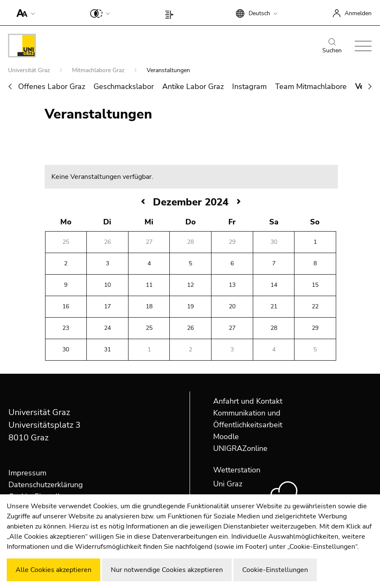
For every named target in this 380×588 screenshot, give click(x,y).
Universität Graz (30, 70)
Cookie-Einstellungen (275, 570)
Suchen (332, 46)
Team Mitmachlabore (311, 86)
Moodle (226, 437)
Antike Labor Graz (193, 86)
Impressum (27, 473)
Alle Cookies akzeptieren (54, 570)
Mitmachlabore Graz (99, 70)
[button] (24, 13)
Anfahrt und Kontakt (248, 401)
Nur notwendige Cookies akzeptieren (167, 570)
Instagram (249, 86)
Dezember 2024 (191, 202)
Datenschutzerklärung (46, 485)
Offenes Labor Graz (52, 86)
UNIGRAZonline (240, 448)
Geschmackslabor (124, 86)
